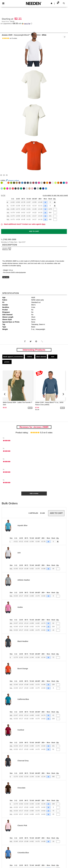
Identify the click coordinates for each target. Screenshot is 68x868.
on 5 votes (13, 38)
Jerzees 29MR (7, 248)
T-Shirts (30, 357)
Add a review (34, 494)
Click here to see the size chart (55, 196)
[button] (51, 3)
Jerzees (5, 35)
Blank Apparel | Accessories (13, 357)
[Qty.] (55, 209)
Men (53, 357)
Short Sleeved (41, 357)
